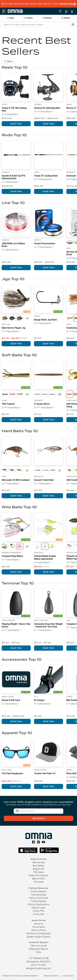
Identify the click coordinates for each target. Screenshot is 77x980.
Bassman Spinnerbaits (12, 553)
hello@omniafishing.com (38, 968)
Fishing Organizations (38, 904)
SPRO (4, 477)
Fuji (36, 697)
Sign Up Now (38, 818)
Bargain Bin (39, 869)
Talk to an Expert (39, 946)
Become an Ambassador (38, 933)
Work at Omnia (38, 930)
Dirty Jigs (6, 324)
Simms (69, 770)
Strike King (71, 400)
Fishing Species (39, 901)
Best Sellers (38, 866)
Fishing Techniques (38, 898)
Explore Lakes (38, 908)
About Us (38, 924)
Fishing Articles (39, 895)
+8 (59, 470)
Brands (47, 18)
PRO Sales (38, 872)
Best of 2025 (38, 879)
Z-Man (69, 324)
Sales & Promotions (39, 875)
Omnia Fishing (8, 697)
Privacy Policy (68, 976)
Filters (8, 61)
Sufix (69, 248)
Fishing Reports (39, 891)
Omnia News (39, 927)
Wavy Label (7, 770)
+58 (59, 394)
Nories (69, 697)
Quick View (16, 124)
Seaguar (5, 240)
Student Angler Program (39, 937)
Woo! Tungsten (8, 621)
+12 (27, 394)
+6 (27, 546)
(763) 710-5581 (38, 965)
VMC (68, 621)
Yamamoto (39, 400)
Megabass (71, 172)
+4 (27, 318)
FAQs (38, 952)
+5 (27, 470)
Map (11, 18)
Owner (37, 316)
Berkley (38, 240)
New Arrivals (39, 862)
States (28, 18)
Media (66, 18)
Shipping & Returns (39, 949)
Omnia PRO (39, 911)
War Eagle (39, 553)
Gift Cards (39, 882)
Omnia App (38, 914)
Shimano (38, 105)
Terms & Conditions (51, 976)
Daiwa (4, 105)
